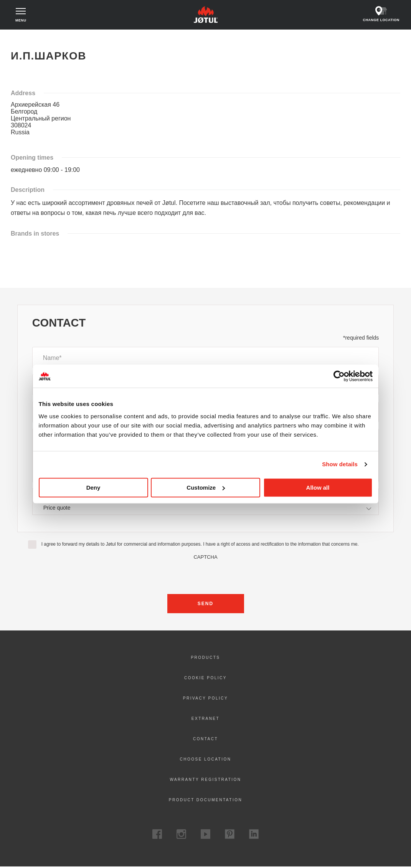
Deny (93, 488)
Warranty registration (205, 781)
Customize (206, 488)
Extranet (205, 720)
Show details (340, 464)
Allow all (318, 488)
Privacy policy (205, 699)
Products (205, 659)
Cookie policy (205, 679)
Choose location (205, 760)
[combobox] (206, 509)
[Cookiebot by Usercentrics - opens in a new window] (339, 376)
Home (24, 38)
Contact (205, 740)
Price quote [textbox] (57, 509)
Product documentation (205, 801)
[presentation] (206, 576)
